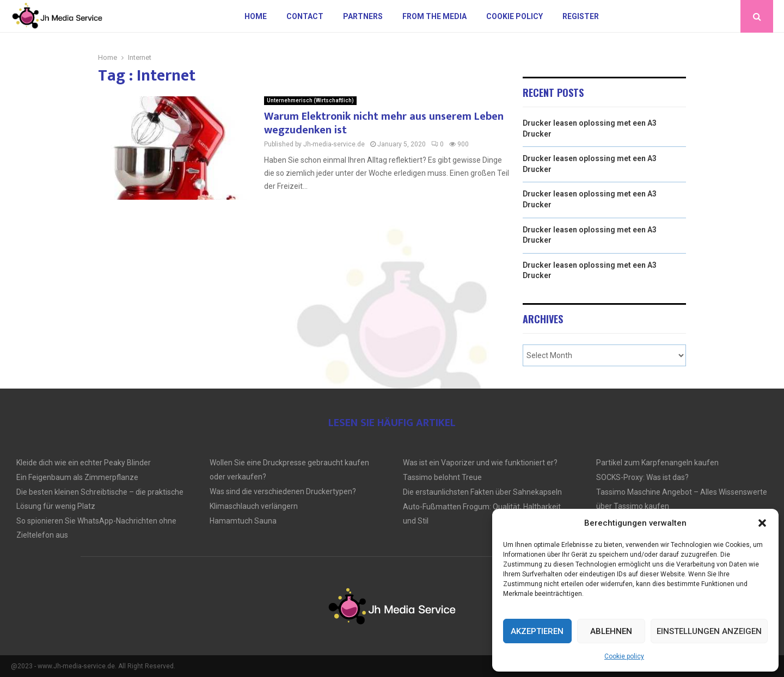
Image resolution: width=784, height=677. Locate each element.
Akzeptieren (537, 631)
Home (256, 16)
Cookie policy (624, 656)
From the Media (434, 16)
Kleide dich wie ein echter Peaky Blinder (84, 463)
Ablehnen (611, 631)
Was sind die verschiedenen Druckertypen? (283, 491)
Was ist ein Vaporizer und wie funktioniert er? (480, 463)
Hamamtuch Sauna (243, 521)
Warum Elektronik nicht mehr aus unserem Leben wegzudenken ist (384, 123)
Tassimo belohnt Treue (442, 477)
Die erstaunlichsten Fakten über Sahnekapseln (482, 492)
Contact (305, 16)
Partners (363, 16)
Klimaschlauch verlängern (254, 506)
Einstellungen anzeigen (709, 631)
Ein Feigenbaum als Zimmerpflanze (77, 477)
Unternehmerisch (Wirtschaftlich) (310, 100)
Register (581, 16)
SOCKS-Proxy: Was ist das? (642, 477)
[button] (762, 523)
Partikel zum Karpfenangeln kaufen (657, 463)
